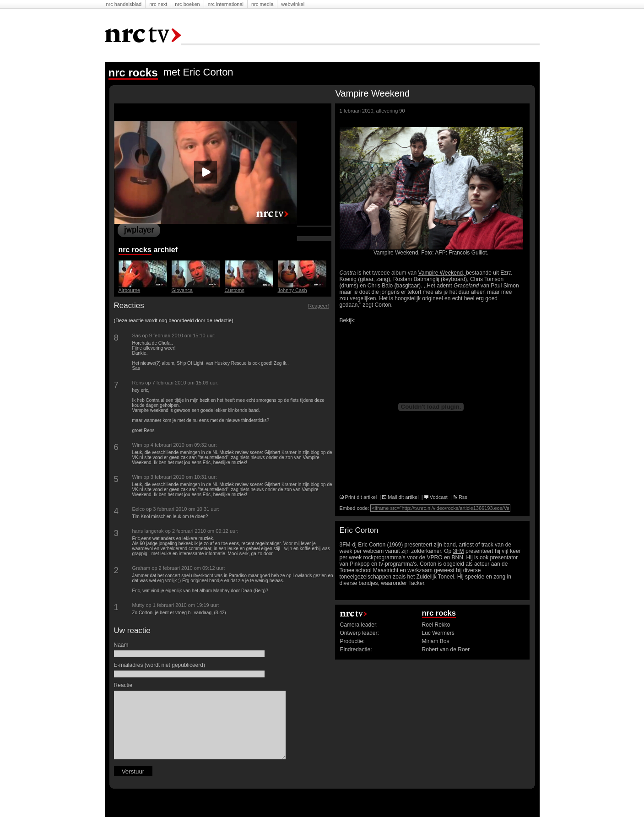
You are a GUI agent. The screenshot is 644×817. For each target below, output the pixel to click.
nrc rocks (135, 250)
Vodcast (436, 497)
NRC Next (158, 4)
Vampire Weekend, (442, 273)
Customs (235, 290)
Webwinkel (293, 4)
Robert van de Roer (446, 649)
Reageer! (318, 306)
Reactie (124, 685)
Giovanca (182, 290)
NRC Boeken (187, 4)
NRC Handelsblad (124, 4)
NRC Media (262, 4)
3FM (459, 551)
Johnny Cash (292, 290)
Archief (167, 250)
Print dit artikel (358, 497)
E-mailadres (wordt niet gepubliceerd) (161, 665)
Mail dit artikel (400, 497)
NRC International (226, 4)
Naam (122, 645)
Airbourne (130, 290)
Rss (460, 497)
